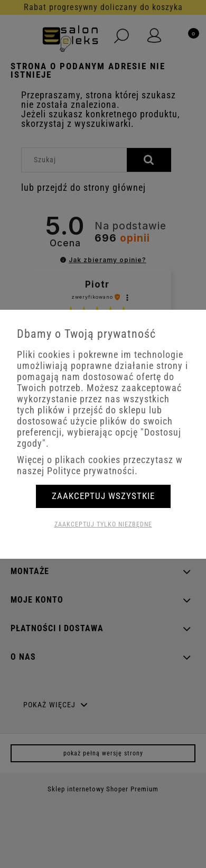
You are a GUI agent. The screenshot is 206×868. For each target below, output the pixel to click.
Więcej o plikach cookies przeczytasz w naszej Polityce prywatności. (100, 465)
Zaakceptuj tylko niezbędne (103, 524)
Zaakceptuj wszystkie (103, 496)
